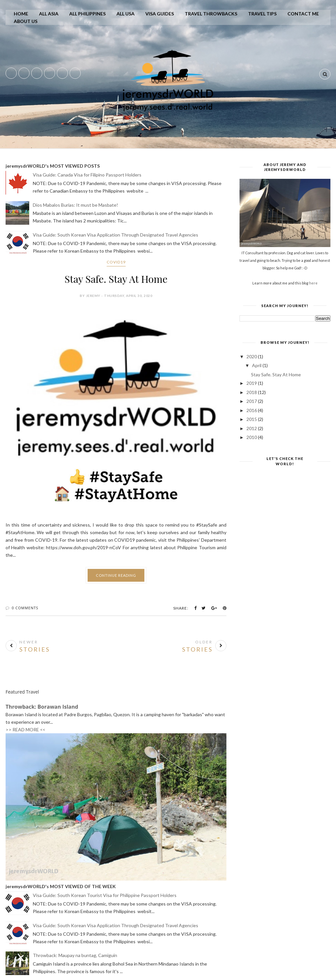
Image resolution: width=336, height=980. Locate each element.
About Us (26, 21)
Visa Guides (160, 14)
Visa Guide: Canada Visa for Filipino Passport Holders (87, 175)
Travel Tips (262, 14)
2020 (252, 356)
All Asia (49, 14)
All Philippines (87, 14)
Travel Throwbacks (211, 14)
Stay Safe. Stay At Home (116, 279)
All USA (126, 14)
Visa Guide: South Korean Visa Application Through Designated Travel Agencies (115, 235)
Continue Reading (116, 575)
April (257, 365)
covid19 (116, 262)
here (313, 283)
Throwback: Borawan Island (42, 707)
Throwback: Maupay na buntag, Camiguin (75, 955)
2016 (252, 410)
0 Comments (25, 608)
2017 (252, 401)
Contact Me (303, 14)
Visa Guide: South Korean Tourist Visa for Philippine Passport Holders (105, 895)
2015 (252, 419)
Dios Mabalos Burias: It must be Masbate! (75, 205)
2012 (252, 428)
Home (21, 14)
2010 (252, 437)
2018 (252, 392)
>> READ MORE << (25, 730)
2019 (252, 383)
